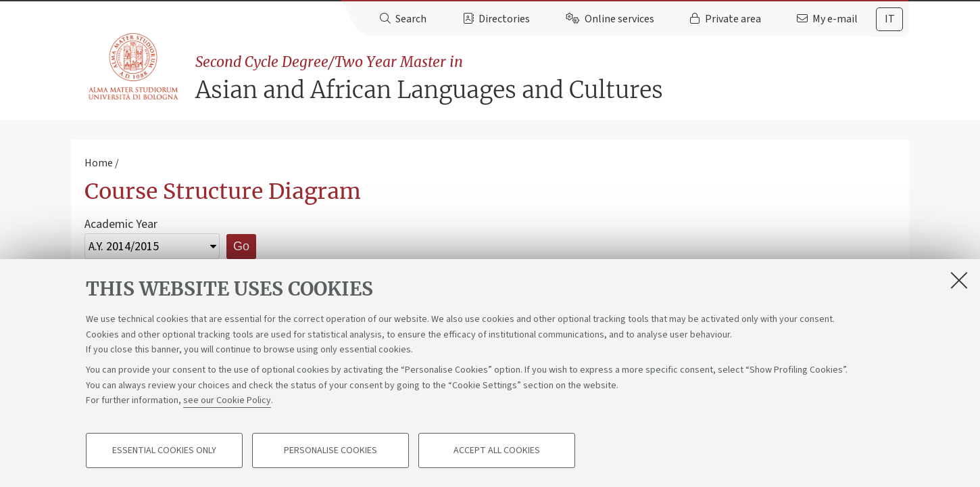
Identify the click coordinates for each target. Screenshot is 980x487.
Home (99, 163)
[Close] (959, 280)
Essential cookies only (164, 450)
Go (241, 246)
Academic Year (121, 224)
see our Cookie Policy (227, 400)
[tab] (889, 19)
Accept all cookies (497, 450)
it (890, 19)
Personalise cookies (330, 450)
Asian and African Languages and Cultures (552, 78)
